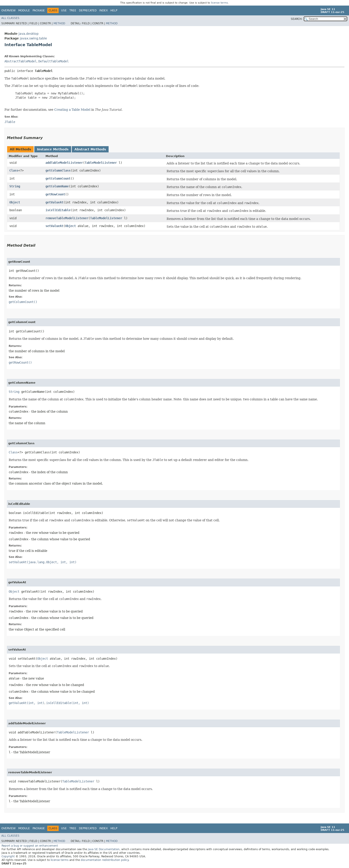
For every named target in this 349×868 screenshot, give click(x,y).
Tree (73, 10)
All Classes (10, 18)
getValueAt (54, 202)
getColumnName (57, 186)
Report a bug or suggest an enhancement (30, 846)
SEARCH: (297, 19)
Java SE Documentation (104, 849)
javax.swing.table (33, 38)
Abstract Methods (90, 149)
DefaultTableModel (54, 61)
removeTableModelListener (67, 218)
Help (114, 10)
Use (64, 10)
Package (39, 10)
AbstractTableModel (21, 61)
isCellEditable (58, 210)
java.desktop (29, 34)
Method (59, 23)
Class (14, 170)
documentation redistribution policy (105, 860)
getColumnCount (58, 178)
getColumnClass (58, 170)
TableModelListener (101, 163)
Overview (8, 10)
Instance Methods (53, 149)
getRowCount (55, 194)
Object (15, 202)
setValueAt (54, 226)
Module (24, 10)
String (15, 186)
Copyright (8, 856)
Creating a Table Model (72, 110)
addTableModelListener (64, 163)
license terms (219, 3)
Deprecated (88, 10)
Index (103, 10)
